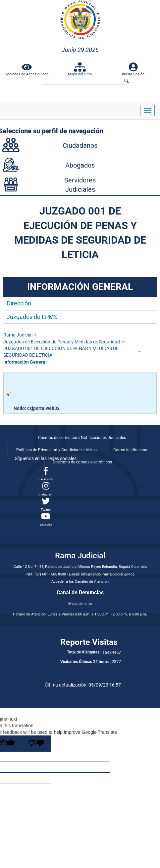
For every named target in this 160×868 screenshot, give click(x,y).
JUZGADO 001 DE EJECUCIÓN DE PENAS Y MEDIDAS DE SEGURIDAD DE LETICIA (61, 352)
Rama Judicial (18, 335)
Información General (25, 362)
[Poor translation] (36, 744)
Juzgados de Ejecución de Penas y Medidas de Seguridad (62, 342)
